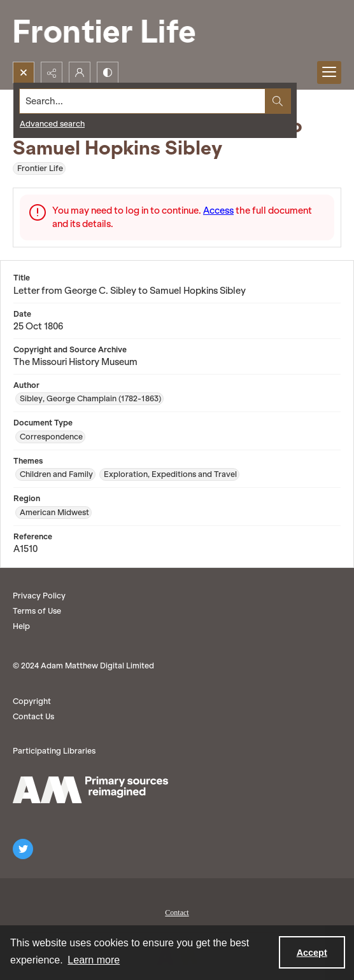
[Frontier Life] (115, 31)
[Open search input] (24, 72)
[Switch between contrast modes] (108, 72)
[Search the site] (143, 101)
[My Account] (80, 72)
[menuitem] (177, 911)
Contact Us (33, 716)
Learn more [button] (94, 960)
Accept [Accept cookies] (312, 953)
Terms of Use (37, 611)
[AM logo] (90, 790)
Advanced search (52, 124)
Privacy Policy (39, 596)
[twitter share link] (23, 849)
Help (21, 626)
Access (218, 210)
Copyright (32, 701)
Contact (177, 913)
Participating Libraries (54, 751)
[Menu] (329, 72)
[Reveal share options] (52, 72)
